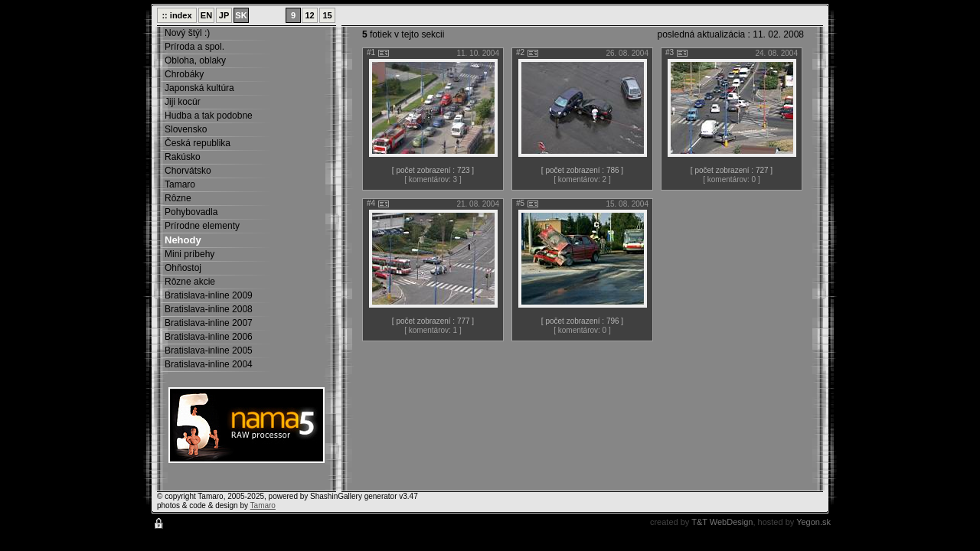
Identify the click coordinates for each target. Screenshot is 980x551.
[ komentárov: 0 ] (731, 179)
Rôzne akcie (190, 282)
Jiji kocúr (183, 102)
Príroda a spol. (194, 47)
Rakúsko (183, 157)
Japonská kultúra (199, 88)
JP (224, 15)
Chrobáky (184, 74)
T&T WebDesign (722, 522)
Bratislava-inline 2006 (209, 337)
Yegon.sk (813, 522)
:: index (176, 15)
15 (327, 15)
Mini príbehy (189, 254)
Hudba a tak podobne (209, 116)
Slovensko (186, 129)
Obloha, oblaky (195, 60)
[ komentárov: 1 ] (433, 330)
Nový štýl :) (187, 33)
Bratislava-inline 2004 (209, 364)
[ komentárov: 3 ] (433, 179)
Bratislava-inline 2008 (209, 309)
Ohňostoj (183, 268)
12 (309, 15)
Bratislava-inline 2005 (209, 350)
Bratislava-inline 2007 (209, 323)
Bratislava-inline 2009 (209, 295)
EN (206, 15)
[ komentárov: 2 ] (582, 179)
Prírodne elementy (202, 226)
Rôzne (178, 198)
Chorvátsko (188, 171)
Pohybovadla (191, 212)
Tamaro (180, 184)
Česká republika (198, 143)
